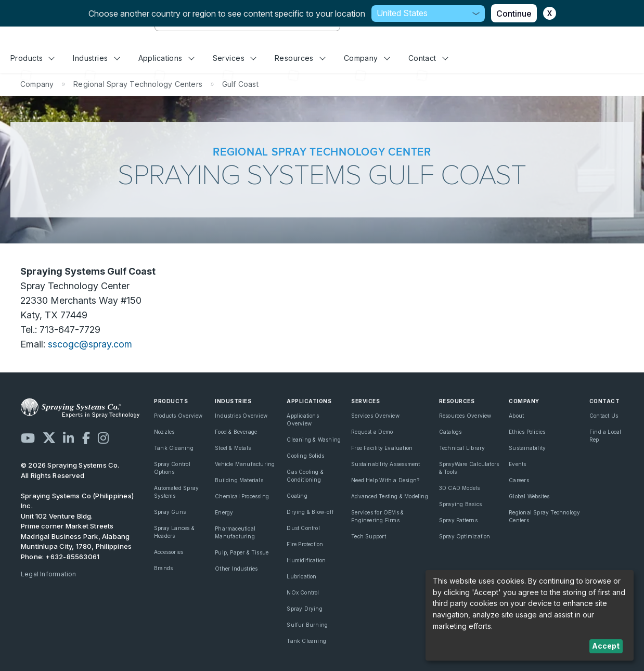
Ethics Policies (527, 432)
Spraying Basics (460, 504)
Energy (224, 512)
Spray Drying (305, 609)
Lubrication (301, 576)
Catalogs (450, 432)
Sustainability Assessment (385, 464)
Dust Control (303, 528)
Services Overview (375, 416)
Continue (514, 14)
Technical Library (462, 448)
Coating (297, 496)
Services (235, 58)
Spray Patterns (458, 520)
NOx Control (303, 592)
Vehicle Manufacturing (245, 464)
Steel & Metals (233, 448)
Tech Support (369, 536)
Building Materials (239, 480)
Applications (166, 58)
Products (33, 58)
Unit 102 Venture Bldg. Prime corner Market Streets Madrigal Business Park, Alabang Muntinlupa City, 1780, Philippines (76, 531)
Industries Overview (241, 416)
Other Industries (236, 569)
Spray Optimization (465, 536)
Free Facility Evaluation (382, 448)
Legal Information (49, 574)
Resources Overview (465, 416)
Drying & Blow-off (310, 512)
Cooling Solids (305, 456)
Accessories (169, 552)
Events (517, 464)
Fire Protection (305, 544)
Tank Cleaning (174, 448)
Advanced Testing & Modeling (390, 496)
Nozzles (164, 432)
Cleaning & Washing (314, 440)
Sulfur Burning (307, 625)
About (516, 416)
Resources (300, 58)
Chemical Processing (242, 496)
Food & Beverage (236, 432)
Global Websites (529, 496)
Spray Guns (170, 512)
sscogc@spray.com (90, 344)
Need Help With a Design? (385, 480)
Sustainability (527, 448)
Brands (163, 568)
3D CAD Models (460, 488)
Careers (519, 480)
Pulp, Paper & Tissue (242, 552)
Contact (428, 58)
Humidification (306, 560)
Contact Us (604, 416)
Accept (606, 646)
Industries (96, 58)
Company (367, 58)
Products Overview (178, 416)
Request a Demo (372, 432)
